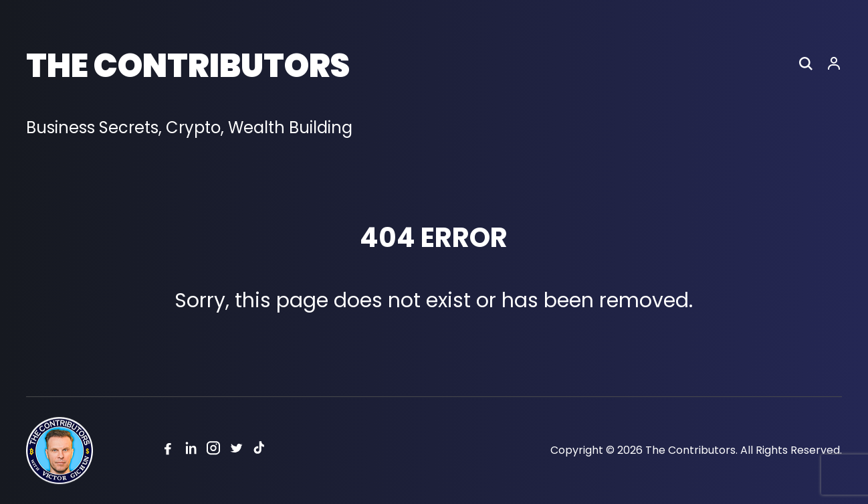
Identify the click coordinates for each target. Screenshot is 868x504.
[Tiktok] (259, 451)
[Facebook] (168, 451)
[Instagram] (213, 451)
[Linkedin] (191, 451)
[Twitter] (236, 451)
